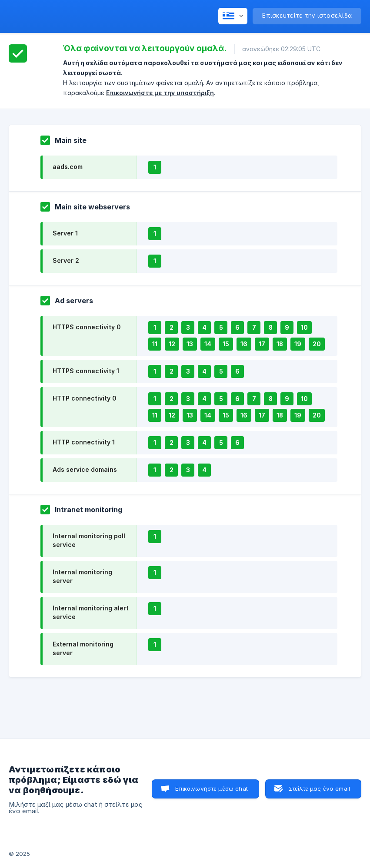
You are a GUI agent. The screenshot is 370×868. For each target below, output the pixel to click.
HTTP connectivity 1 (84, 442)
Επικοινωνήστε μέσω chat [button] (211, 788)
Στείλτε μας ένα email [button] (319, 788)
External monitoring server (83, 648)
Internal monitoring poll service (89, 540)
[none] (233, 16)
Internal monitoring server (82, 576)
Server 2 (66, 260)
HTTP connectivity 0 (84, 398)
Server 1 (65, 233)
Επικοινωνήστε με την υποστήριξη (160, 93)
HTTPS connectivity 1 (86, 371)
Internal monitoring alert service (91, 612)
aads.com (68, 167)
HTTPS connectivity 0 (87, 327)
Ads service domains (85, 469)
